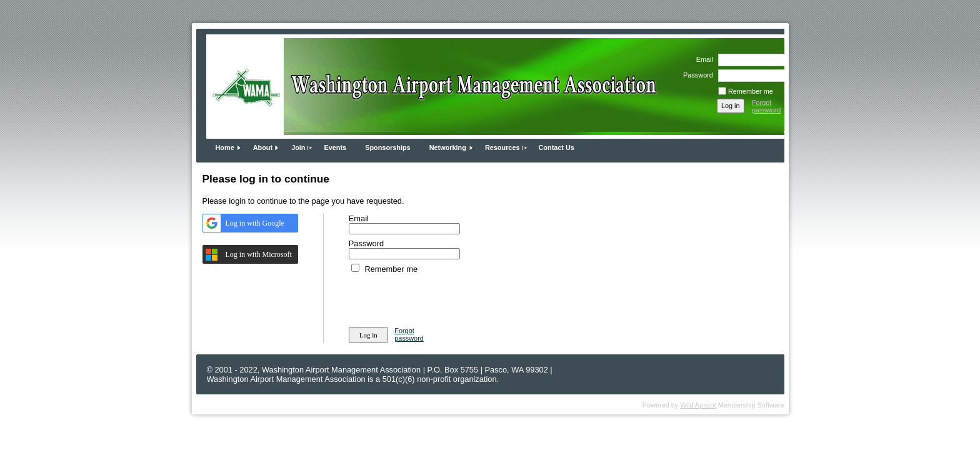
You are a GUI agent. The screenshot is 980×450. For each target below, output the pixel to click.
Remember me (751, 91)
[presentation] (444, 298)
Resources (502, 147)
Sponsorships (388, 147)
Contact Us (557, 147)
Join (298, 147)
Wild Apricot (698, 405)
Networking (448, 147)
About (263, 147)
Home (225, 147)
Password (696, 75)
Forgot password (767, 106)
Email (702, 59)
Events (335, 147)
